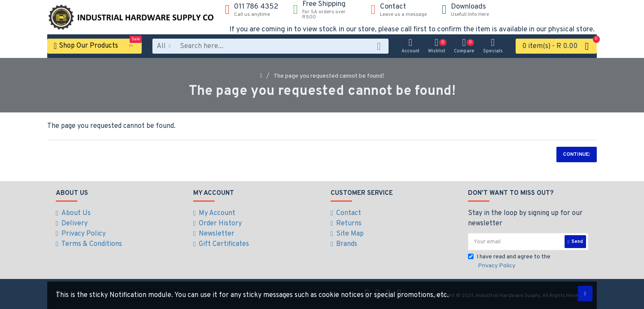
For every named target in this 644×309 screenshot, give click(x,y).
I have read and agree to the (509, 262)
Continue (576, 154)
